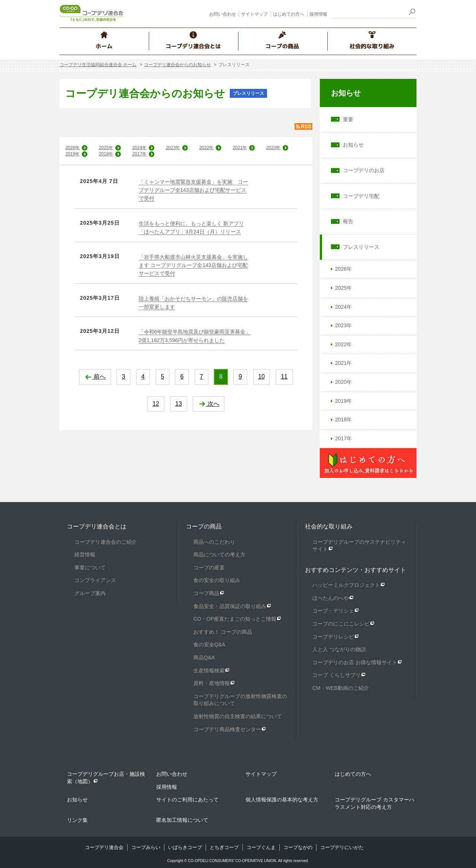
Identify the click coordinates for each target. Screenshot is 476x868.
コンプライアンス (95, 580)
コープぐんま (261, 847)
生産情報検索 (209, 671)
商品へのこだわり (214, 542)
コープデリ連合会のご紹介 (106, 542)
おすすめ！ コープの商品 (223, 632)
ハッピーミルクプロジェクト (346, 585)
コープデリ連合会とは (97, 526)
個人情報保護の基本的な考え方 (282, 800)
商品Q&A (204, 658)
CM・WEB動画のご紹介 (341, 688)
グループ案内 (90, 593)
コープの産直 (209, 568)
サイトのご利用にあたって (187, 800)
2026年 (73, 148)
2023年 (173, 148)
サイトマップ (254, 14)
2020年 (274, 148)
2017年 (140, 154)
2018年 (106, 154)
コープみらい (146, 847)
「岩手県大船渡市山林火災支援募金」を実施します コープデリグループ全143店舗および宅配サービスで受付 (193, 265)
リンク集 (77, 820)
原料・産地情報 (212, 683)
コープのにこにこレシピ (341, 624)
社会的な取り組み (329, 526)
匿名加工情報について (182, 820)
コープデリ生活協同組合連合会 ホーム (98, 65)
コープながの (298, 847)
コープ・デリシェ (333, 611)
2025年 (106, 148)
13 (178, 404)
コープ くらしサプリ (337, 675)
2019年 (73, 154)
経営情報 (85, 554)
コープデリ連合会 (104, 847)
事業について (90, 568)
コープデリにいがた (342, 847)
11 (284, 377)
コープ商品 (206, 593)
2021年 (240, 148)
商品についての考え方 (219, 554)
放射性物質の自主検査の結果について (238, 716)
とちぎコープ (224, 847)
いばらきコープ (185, 847)
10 (261, 377)
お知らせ (346, 93)
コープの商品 (204, 526)
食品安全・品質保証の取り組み (230, 606)
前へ (95, 377)
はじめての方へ (289, 14)
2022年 (207, 148)
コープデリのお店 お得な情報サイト (355, 662)
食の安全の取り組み (217, 580)
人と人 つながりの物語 (339, 649)
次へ (209, 404)
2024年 (140, 148)
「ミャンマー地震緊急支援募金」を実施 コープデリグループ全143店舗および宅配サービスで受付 (193, 190)
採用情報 (318, 14)
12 (156, 404)
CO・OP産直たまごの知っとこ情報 (235, 619)
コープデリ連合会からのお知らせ (177, 65)
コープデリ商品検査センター (227, 729)
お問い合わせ (223, 14)
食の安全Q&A (209, 644)
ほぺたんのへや (331, 598)
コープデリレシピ (333, 637)
